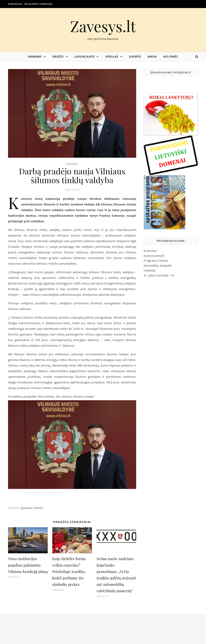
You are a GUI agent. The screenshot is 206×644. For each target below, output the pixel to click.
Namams (35, 56)
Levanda (150, 270)
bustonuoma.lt (154, 256)
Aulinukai (150, 251)
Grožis (58, 56)
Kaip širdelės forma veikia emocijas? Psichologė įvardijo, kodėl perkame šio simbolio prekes (69, 572)
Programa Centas (156, 260)
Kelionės (171, 56)
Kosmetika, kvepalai (158, 265)
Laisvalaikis (85, 56)
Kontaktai (15, 4)
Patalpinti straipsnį (38, 4)
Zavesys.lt (103, 26)
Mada (152, 56)
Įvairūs (135, 56)
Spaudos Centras (32, 508)
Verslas (112, 56)
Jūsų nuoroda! (159, 275)
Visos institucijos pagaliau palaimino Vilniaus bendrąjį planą (28, 565)
